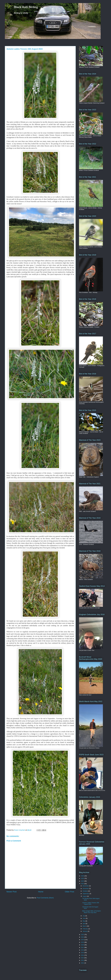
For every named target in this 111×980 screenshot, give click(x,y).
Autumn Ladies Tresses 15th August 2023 (91, 903)
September (86, 894)
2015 (83, 953)
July (84, 916)
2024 (83, 881)
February (86, 929)
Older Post (69, 892)
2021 (83, 937)
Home (41, 892)
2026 (83, 876)
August (85, 896)
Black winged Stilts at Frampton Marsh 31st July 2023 (92, 912)
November (86, 888)
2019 (83, 942)
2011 (83, 963)
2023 (83, 884)
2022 (83, 935)
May (84, 921)
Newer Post (12, 892)
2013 (83, 958)
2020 (83, 940)
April (84, 924)
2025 (83, 878)
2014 (83, 955)
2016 (83, 950)
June (84, 918)
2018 (83, 945)
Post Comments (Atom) (45, 898)
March (85, 926)
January (85, 931)
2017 (83, 947)
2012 (83, 960)
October (85, 891)
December (86, 886)
